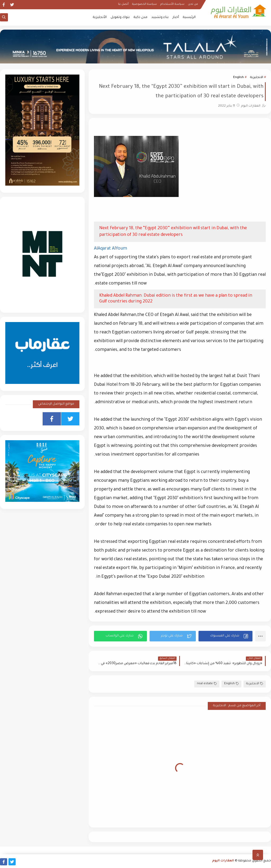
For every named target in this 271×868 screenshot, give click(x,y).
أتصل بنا (123, 4)
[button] (225, 636)
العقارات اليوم (223, 861)
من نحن (193, 4)
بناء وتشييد (160, 17)
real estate (207, 684)
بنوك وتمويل (120, 17)
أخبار (176, 17)
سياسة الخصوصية (144, 4)
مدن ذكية (141, 17)
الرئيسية (189, 17)
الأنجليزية (100, 17)
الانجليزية (257, 78)
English (238, 78)
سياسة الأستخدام (172, 4)
